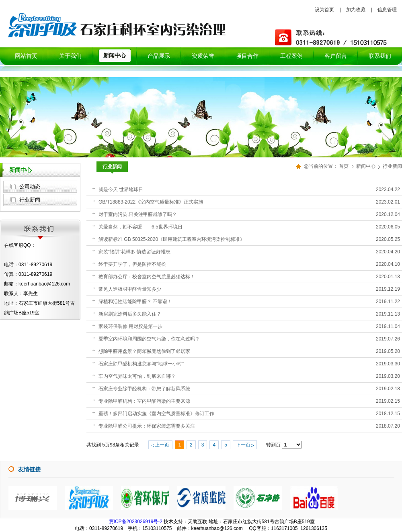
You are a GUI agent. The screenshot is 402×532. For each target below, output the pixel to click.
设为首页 (324, 10)
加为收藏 (356, 10)
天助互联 (197, 522)
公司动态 (30, 187)
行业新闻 (30, 200)
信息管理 (387, 10)
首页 (344, 166)
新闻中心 (366, 166)
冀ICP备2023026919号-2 (136, 522)
